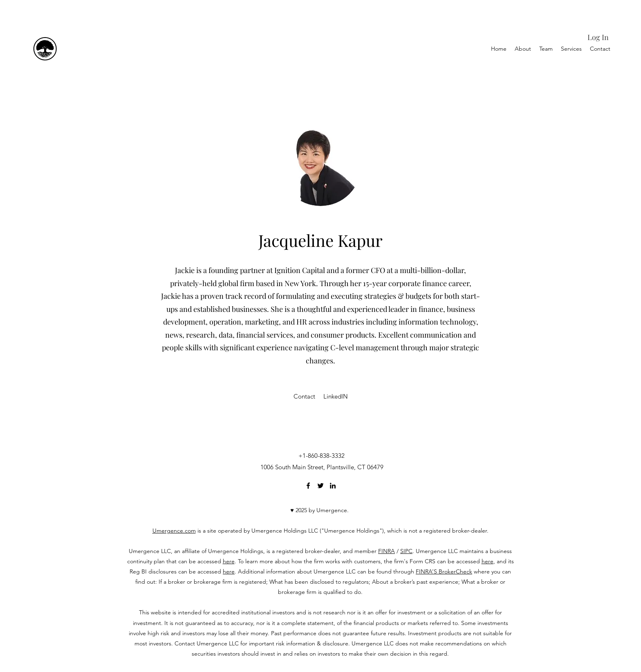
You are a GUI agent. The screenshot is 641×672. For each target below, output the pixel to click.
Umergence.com (174, 531)
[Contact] (304, 396)
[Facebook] (308, 486)
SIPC (406, 551)
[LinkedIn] (333, 486)
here (229, 561)
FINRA (387, 551)
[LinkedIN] (336, 396)
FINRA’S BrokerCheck (444, 571)
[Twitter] (320, 486)
